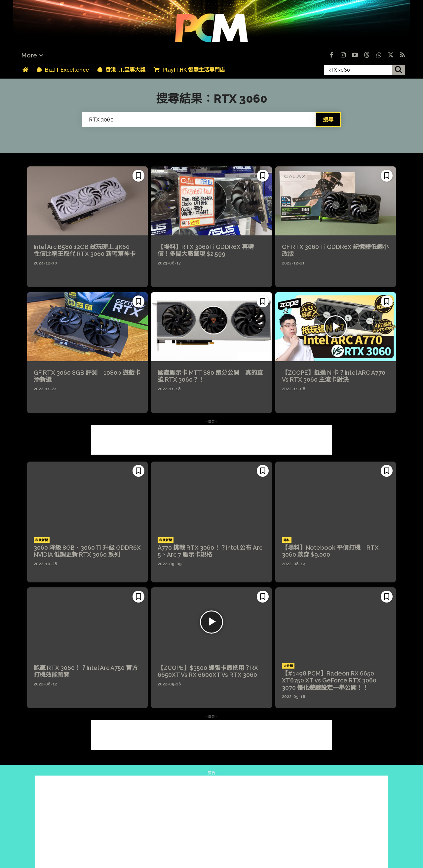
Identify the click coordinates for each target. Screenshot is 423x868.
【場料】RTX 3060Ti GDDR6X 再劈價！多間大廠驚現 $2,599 (206, 250)
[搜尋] (399, 70)
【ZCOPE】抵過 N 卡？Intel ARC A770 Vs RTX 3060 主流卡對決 (334, 376)
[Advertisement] (211, 440)
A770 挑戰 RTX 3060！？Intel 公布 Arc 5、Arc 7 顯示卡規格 (210, 551)
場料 (287, 540)
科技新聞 (42, 540)
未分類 (288, 666)
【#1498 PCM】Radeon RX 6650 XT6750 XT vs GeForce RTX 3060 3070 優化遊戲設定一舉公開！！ (329, 680)
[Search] (328, 120)
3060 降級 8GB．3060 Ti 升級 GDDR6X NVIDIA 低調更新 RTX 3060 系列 (90, 551)
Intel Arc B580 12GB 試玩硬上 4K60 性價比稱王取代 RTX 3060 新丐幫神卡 (85, 250)
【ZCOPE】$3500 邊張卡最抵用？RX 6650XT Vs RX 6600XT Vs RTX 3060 (208, 671)
